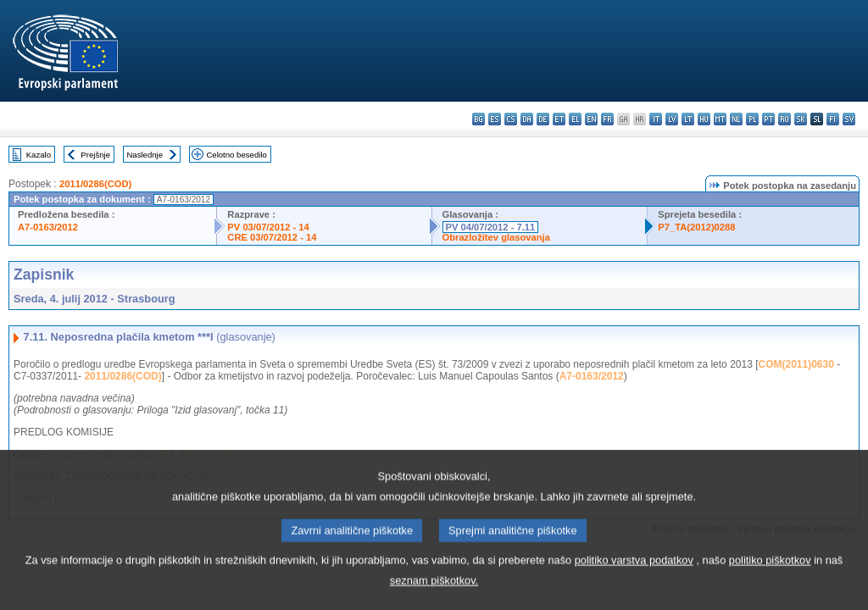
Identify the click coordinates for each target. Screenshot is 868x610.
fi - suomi (833, 119)
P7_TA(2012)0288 (696, 227)
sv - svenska (849, 119)
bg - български (479, 119)
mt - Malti (720, 119)
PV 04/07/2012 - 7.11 (491, 227)
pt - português (768, 119)
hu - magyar (704, 119)
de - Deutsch (543, 119)
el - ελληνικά (575, 119)
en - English (591, 119)
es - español (495, 119)
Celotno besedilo (236, 155)
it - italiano (656, 119)
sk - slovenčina (801, 119)
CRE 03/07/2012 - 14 (272, 237)
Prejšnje (95, 155)
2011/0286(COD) (95, 184)
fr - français (607, 119)
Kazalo (39, 155)
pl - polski (752, 119)
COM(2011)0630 (796, 364)
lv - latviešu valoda (672, 119)
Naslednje (145, 155)
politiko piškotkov (770, 580)
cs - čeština (511, 119)
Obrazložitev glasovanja (496, 237)
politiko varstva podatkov (634, 580)
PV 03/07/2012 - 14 (268, 227)
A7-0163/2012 (48, 227)
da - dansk (527, 119)
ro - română (785, 119)
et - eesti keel (559, 119)
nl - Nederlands (736, 119)
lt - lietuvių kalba (688, 119)
